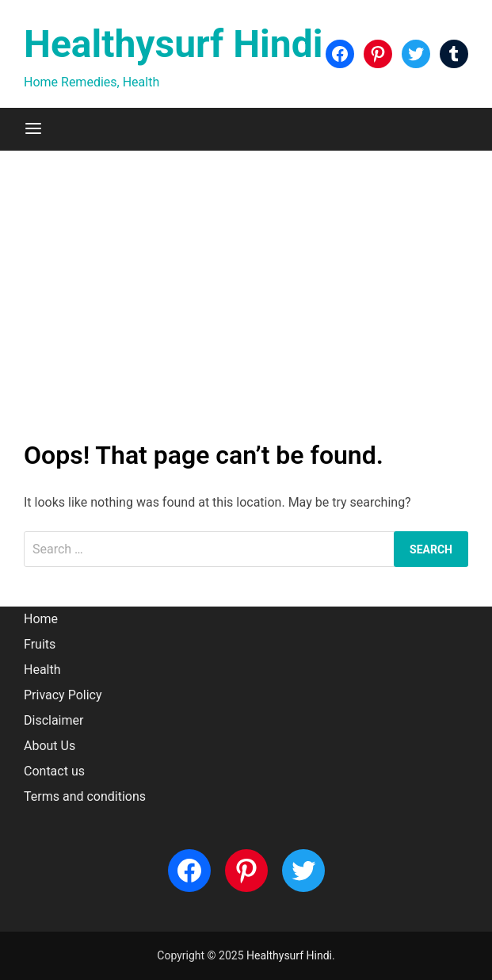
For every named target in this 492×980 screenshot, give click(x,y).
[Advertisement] (246, 293)
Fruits (40, 644)
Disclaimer (53, 720)
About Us (50, 746)
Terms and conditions (85, 796)
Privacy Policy (63, 695)
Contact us (54, 771)
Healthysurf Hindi (173, 44)
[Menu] (33, 129)
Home (41, 619)
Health (42, 670)
